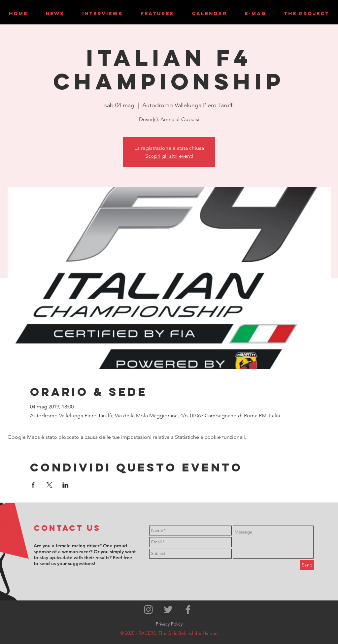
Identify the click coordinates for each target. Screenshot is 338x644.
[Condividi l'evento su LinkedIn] (66, 485)
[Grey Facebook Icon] (188, 610)
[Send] (307, 565)
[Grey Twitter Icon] (168, 610)
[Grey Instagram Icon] (148, 610)
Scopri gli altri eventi (169, 156)
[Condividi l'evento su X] (49, 485)
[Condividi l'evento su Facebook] (33, 485)
